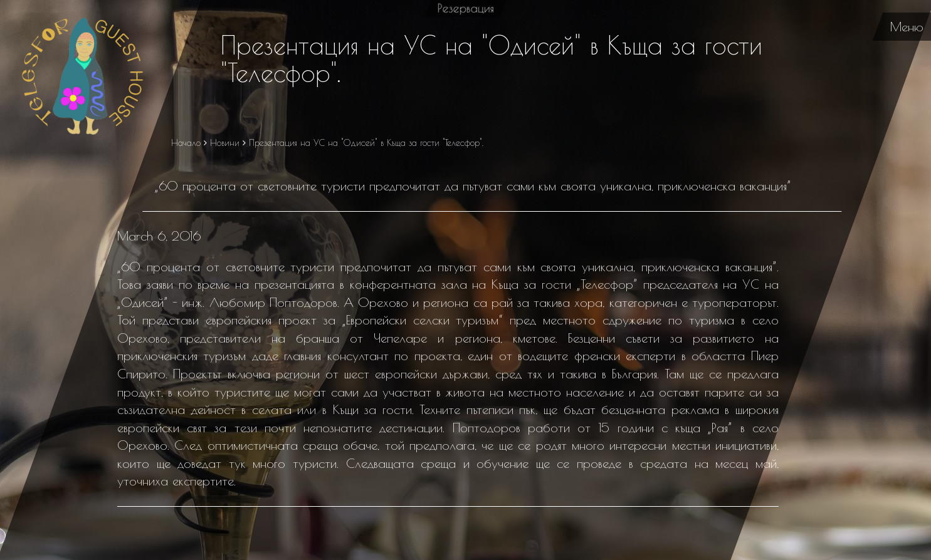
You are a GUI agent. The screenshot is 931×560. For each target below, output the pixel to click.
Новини (224, 143)
